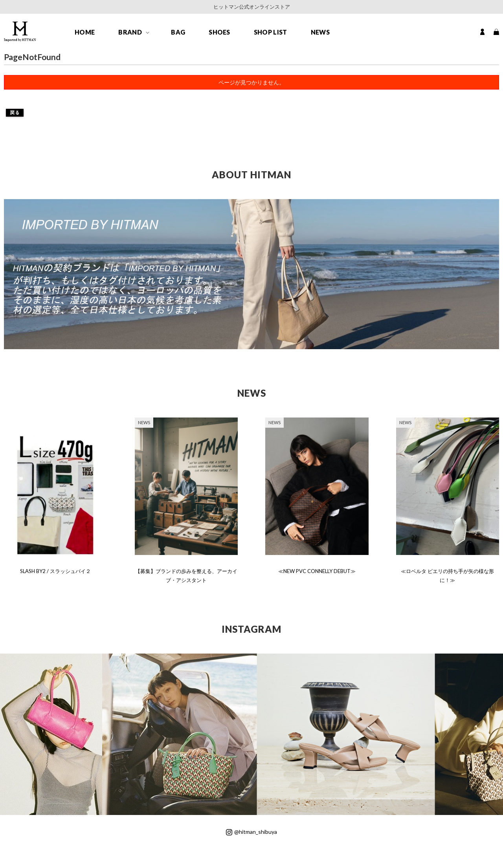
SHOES (219, 32)
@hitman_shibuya (251, 832)
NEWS (320, 32)
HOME (85, 32)
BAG (178, 32)
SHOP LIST (271, 32)
